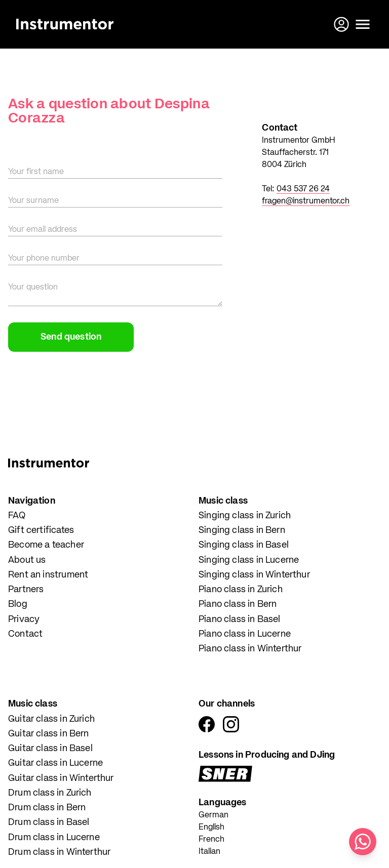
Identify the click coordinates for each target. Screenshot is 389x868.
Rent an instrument (48, 575)
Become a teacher (46, 545)
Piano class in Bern (238, 604)
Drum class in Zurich (50, 793)
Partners (26, 590)
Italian (209, 852)
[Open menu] (363, 24)
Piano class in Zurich (241, 590)
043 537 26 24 (303, 189)
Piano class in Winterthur (250, 649)
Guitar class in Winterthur (61, 778)
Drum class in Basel (49, 822)
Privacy (24, 619)
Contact (25, 634)
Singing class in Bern (242, 530)
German (213, 815)
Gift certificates (41, 530)
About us (27, 560)
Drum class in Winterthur (59, 852)
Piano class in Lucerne (245, 634)
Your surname (33, 201)
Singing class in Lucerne (249, 560)
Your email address (43, 230)
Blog (18, 604)
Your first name (36, 172)
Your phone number (44, 259)
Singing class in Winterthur (254, 575)
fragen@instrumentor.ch (306, 201)
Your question (33, 287)
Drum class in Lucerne (54, 838)
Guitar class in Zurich (51, 719)
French (211, 840)
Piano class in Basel (240, 619)
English (211, 828)
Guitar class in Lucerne (55, 763)
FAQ (17, 516)
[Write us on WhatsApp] (363, 842)
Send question (71, 337)
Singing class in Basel (244, 545)
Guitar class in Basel (50, 749)
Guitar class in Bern (49, 734)
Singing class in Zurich (245, 516)
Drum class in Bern (47, 808)
